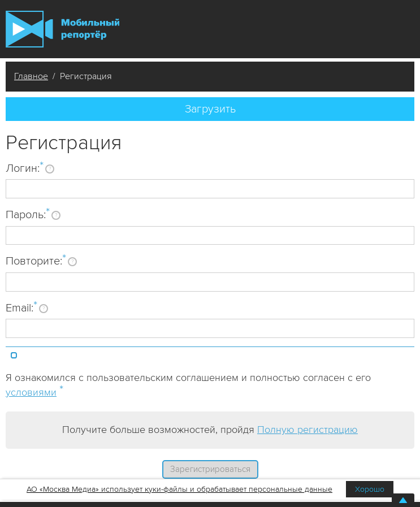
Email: (21, 307)
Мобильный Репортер (62, 29)
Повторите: (36, 261)
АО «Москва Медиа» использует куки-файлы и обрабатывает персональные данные (179, 489)
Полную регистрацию (308, 430)
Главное (31, 76)
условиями (31, 392)
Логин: (25, 168)
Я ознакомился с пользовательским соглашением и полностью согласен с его (188, 385)
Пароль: (28, 214)
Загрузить (210, 109)
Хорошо (370, 489)
